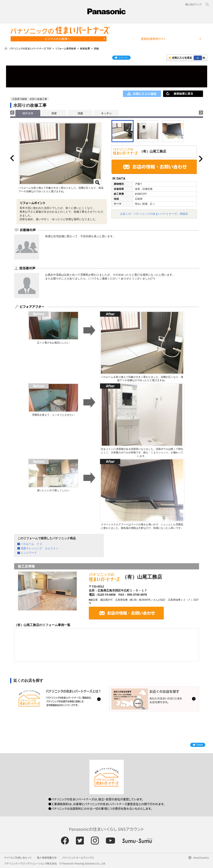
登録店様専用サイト (153, 39)
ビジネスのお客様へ (57, 39)
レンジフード (29, 553)
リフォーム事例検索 (66, 48)
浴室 (54, 113)
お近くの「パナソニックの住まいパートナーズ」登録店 (154, 214)
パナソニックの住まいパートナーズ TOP (30, 48)
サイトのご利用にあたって (18, 857)
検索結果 (85, 48)
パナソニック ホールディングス (78, 857)
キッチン (106, 113)
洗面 (80, 113)
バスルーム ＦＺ (31, 544)
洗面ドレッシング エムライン (40, 548)
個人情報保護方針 (47, 857)
